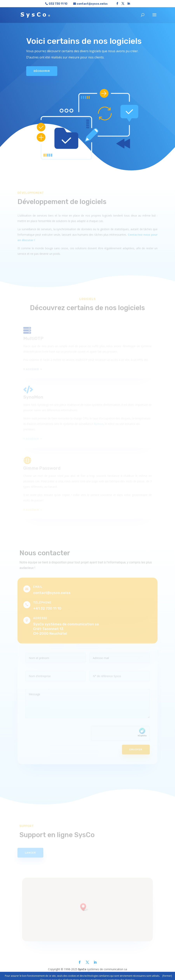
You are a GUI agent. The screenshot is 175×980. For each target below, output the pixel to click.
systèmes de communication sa (103, 969)
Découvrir (42, 69)
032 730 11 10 (58, 4)
